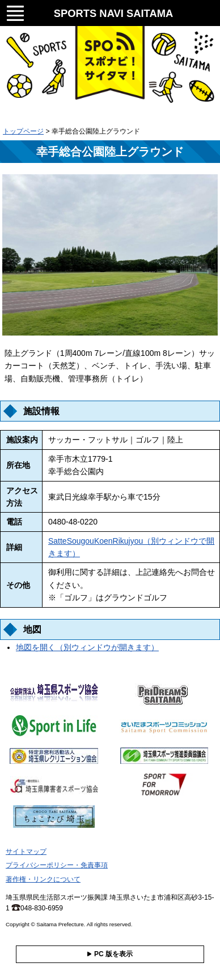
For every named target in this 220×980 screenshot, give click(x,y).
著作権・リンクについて (43, 879)
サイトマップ (26, 852)
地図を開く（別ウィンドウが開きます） (87, 647)
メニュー (15, 12)
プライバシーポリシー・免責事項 (57, 865)
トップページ (23, 131)
